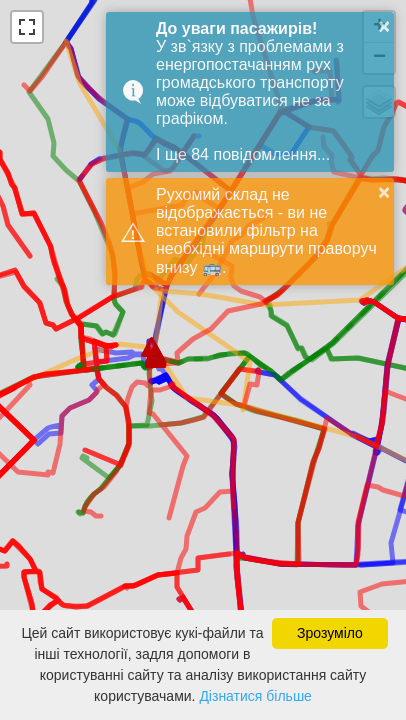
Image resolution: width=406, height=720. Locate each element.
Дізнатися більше (255, 696)
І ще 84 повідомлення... (243, 154)
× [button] (384, 26)
